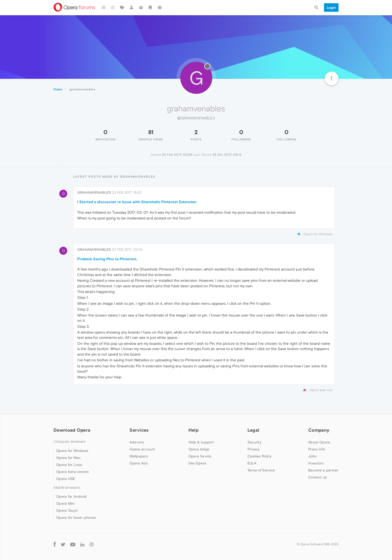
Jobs (312, 456)
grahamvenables (94, 192)
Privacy (254, 449)
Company (319, 430)
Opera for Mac (68, 458)
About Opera (319, 442)
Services (139, 430)
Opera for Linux (69, 465)
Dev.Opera (197, 463)
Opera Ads (139, 463)
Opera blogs (199, 449)
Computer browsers (69, 442)
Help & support (201, 442)
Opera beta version (72, 472)
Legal (253, 430)
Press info (316, 449)
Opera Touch (67, 510)
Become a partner (323, 470)
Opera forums (200, 456)
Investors (316, 463)
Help (193, 430)
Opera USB (66, 479)
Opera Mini (65, 503)
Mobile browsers (67, 488)
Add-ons (137, 442)
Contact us (317, 477)
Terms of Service (261, 470)
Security (254, 442)
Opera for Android (71, 496)
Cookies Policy (259, 456)
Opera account (142, 449)
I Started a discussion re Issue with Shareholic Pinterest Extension (137, 202)
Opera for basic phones (76, 517)
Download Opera (72, 430)
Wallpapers (139, 456)
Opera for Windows (72, 451)
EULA (252, 463)
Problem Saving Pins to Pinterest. (107, 259)
